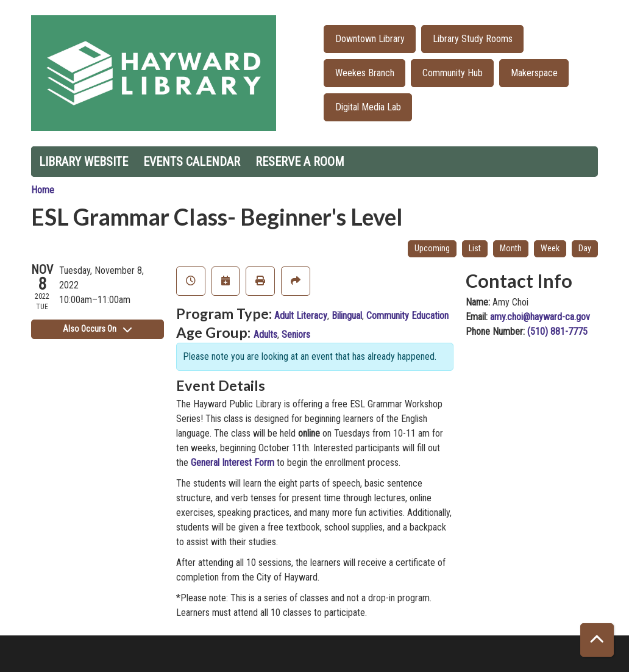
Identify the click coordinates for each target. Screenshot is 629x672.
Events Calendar (192, 162)
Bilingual (347, 316)
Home (43, 190)
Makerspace (534, 73)
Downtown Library (370, 39)
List (475, 248)
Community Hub (453, 73)
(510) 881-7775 (557, 331)
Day (585, 248)
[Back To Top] (597, 640)
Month (511, 248)
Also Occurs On (97, 329)
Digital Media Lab (368, 107)
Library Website (84, 162)
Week (550, 248)
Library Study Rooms (473, 39)
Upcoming (432, 248)
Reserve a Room (300, 162)
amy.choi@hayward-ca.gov (540, 317)
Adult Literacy (301, 316)
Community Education (407, 316)
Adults (265, 334)
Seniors (296, 334)
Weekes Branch (365, 73)
